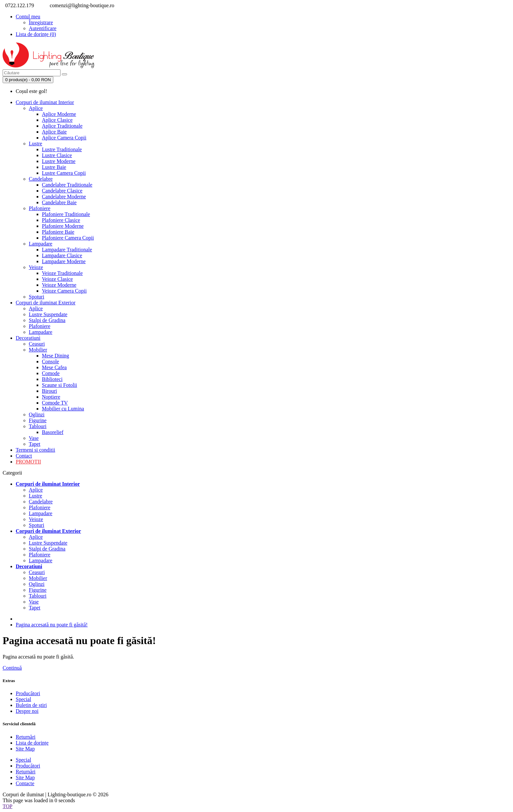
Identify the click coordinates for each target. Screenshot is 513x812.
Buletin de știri (31, 705)
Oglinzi (37, 415)
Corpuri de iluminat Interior (45, 102)
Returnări (26, 737)
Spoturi (36, 297)
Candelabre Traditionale (67, 185)
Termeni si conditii (35, 450)
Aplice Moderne (59, 114)
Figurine (38, 420)
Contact (24, 456)
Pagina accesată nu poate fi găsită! (52, 625)
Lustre (35, 144)
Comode (51, 373)
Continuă (12, 668)
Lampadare (41, 244)
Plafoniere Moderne (63, 226)
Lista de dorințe (32, 743)
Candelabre (41, 179)
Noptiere (51, 397)
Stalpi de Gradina (47, 320)
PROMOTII (28, 462)
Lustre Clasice (57, 155)
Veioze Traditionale (62, 273)
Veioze (36, 267)
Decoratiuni (28, 338)
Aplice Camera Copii (64, 138)
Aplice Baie (54, 132)
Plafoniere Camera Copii (68, 238)
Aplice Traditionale (62, 126)
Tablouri (38, 426)
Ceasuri (37, 344)
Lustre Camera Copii (64, 173)
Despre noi (27, 711)
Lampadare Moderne (64, 261)
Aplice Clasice (57, 120)
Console (50, 361)
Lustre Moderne (59, 161)
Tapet (35, 444)
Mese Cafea (54, 367)
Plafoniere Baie (58, 232)
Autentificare (43, 28)
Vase (34, 438)
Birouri (49, 391)
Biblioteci (52, 379)
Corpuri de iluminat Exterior (46, 303)
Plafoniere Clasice (61, 220)
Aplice (36, 108)
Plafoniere (40, 208)
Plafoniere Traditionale (66, 214)
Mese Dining (55, 356)
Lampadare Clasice (62, 255)
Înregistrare (41, 22)
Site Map (25, 749)
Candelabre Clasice (62, 191)
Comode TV (55, 403)
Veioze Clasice (57, 279)
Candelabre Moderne (64, 197)
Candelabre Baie (59, 202)
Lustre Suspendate (48, 314)
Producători (28, 693)
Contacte (25, 783)
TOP (8, 806)
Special (23, 699)
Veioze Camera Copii (64, 291)
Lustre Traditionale (62, 149)
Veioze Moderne (59, 285)
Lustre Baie (54, 167)
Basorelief (53, 432)
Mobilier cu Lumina (63, 409)
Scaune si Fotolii (60, 385)
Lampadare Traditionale (67, 250)
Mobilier (38, 350)
